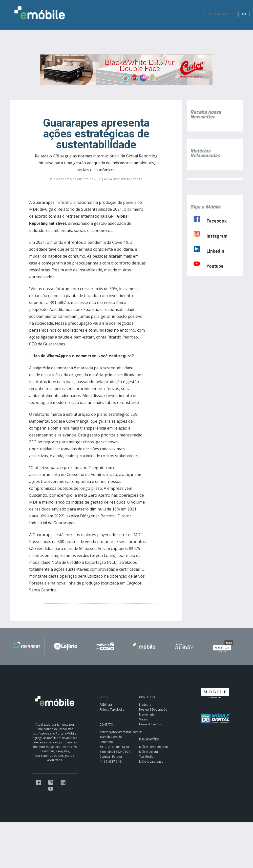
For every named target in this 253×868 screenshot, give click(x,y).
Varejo (144, 719)
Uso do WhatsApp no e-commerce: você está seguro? (83, 356)
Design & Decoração (153, 710)
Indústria (145, 705)
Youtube (215, 266)
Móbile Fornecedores (153, 747)
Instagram (217, 236)
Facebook (217, 221)
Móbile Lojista (148, 752)
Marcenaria (147, 715)
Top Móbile (146, 757)
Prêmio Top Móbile (112, 710)
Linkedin (215, 251)
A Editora (106, 705)
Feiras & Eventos (150, 724)
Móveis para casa (151, 762)
